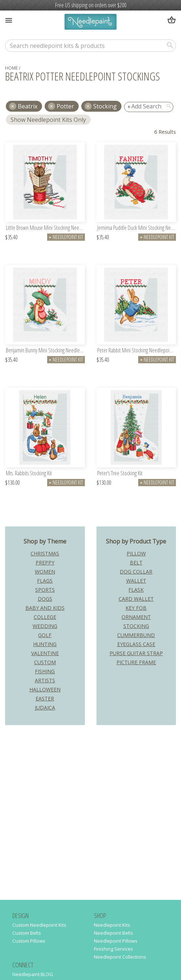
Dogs (45, 599)
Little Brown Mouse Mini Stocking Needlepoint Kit (45, 228)
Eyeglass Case (136, 644)
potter (65, 106)
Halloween (45, 689)
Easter (45, 698)
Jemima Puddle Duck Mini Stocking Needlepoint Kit (137, 228)
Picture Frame (136, 662)
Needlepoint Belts (114, 933)
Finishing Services (114, 949)
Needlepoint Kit (66, 237)
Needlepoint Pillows (116, 941)
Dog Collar (136, 572)
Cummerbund (136, 635)
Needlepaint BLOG (33, 974)
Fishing (45, 671)
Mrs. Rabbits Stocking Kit (29, 474)
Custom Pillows (29, 941)
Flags (45, 581)
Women (45, 572)
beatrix (28, 106)
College (45, 617)
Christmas (45, 553)
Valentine (45, 653)
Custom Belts (27, 933)
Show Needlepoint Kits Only (48, 120)
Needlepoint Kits (112, 925)
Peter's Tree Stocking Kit (120, 474)
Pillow (136, 553)
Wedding (45, 626)
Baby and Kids (45, 608)
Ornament (136, 617)
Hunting (45, 644)
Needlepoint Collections (120, 957)
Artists (45, 680)
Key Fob (136, 608)
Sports (45, 590)
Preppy (45, 563)
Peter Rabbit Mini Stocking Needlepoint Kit (137, 351)
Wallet (136, 581)
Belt (136, 563)
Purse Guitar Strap (136, 653)
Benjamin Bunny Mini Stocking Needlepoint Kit (45, 351)
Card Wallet (136, 599)
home (11, 68)
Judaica (45, 708)
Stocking (105, 106)
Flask (136, 590)
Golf (45, 635)
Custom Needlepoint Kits (39, 925)
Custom (45, 662)
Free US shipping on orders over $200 (91, 5)
